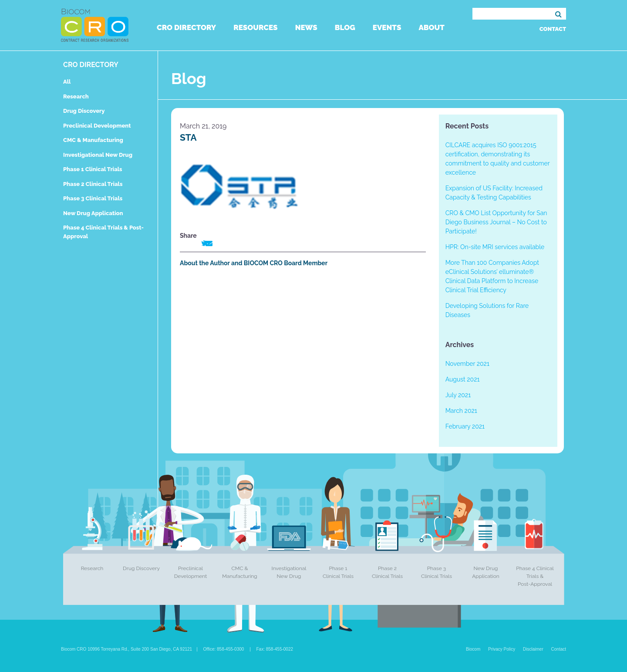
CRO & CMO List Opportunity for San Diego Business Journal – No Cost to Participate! (496, 222)
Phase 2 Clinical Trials (93, 184)
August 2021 (463, 379)
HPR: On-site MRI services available (495, 247)
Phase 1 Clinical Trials (93, 169)
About (431, 27)
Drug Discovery (84, 111)
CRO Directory (186, 27)
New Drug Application (93, 213)
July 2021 (458, 395)
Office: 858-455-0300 (224, 649)
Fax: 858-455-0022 (275, 649)
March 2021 (461, 411)
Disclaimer (533, 649)
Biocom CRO (95, 25)
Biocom (473, 649)
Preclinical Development (97, 126)
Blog (345, 27)
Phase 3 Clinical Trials (93, 198)
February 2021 (465, 426)
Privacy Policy (502, 649)
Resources (255, 27)
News (306, 27)
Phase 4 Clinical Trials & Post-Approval (535, 576)
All (67, 82)
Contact (553, 29)
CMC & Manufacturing (93, 140)
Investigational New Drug (98, 155)
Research (76, 96)
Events (387, 27)
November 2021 (467, 364)
